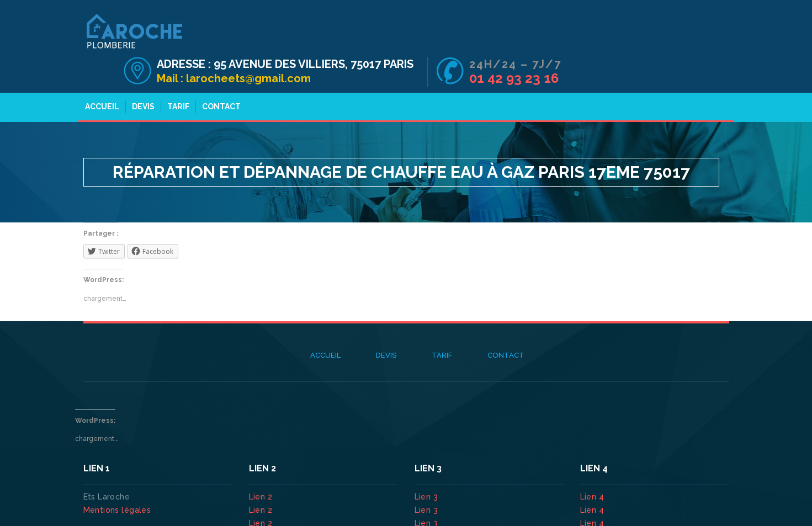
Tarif (175, 76)
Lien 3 (428, 466)
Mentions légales (117, 480)
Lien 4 (593, 466)
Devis (140, 76)
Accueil (99, 76)
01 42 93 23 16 (682, 43)
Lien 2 (262, 466)
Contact (218, 76)
